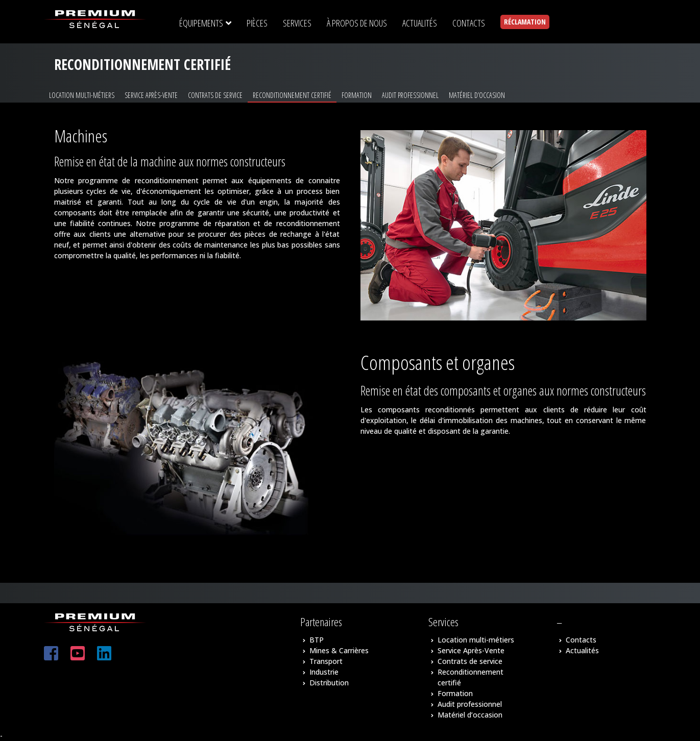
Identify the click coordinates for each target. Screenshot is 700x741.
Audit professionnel (410, 95)
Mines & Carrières (339, 650)
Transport (326, 661)
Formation (357, 95)
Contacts (581, 640)
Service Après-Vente (151, 95)
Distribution (329, 683)
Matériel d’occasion (477, 95)
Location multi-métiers (82, 95)
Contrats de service (215, 95)
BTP (317, 640)
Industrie (324, 672)
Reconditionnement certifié (292, 95)
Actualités (582, 650)
